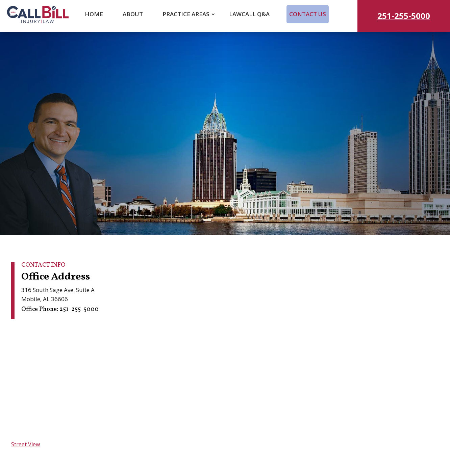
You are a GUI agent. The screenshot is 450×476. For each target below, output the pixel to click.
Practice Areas (186, 14)
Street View (26, 444)
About (133, 14)
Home (94, 14)
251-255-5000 (404, 16)
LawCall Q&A (249, 14)
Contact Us (308, 14)
